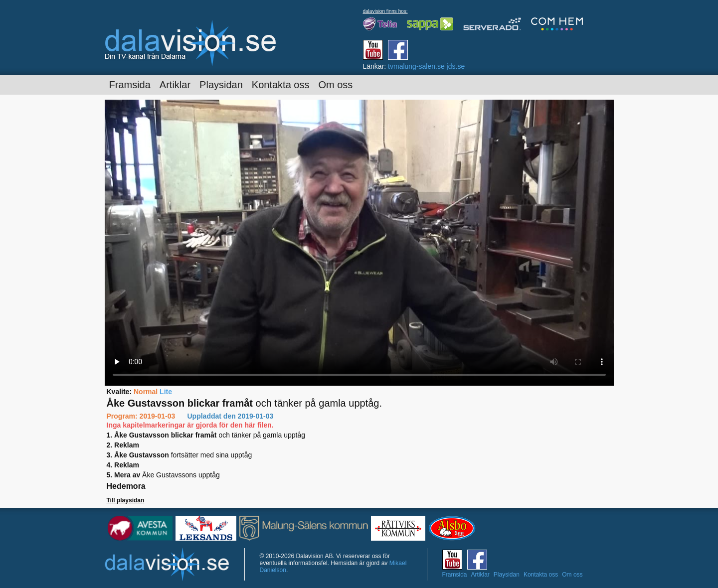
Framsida (130, 85)
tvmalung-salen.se (416, 66)
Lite (166, 392)
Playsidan (221, 85)
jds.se (456, 66)
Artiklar (175, 85)
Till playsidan (126, 500)
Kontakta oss (281, 85)
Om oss (335, 85)
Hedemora (126, 486)
